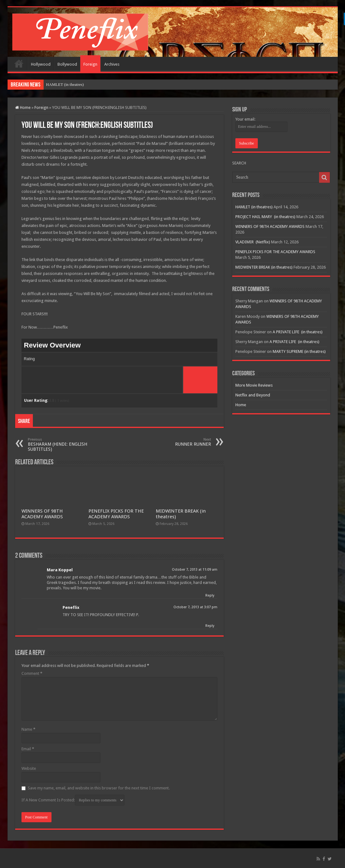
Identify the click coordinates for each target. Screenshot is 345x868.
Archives (112, 64)
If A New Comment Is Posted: (73, 800)
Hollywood (41, 64)
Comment (32, 673)
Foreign (90, 64)
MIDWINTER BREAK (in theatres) (264, 267)
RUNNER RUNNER (179, 442)
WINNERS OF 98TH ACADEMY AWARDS (42, 514)
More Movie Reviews (254, 385)
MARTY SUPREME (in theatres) (299, 351)
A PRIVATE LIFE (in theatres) (298, 332)
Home (19, 63)
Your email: (245, 119)
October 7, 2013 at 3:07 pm (195, 607)
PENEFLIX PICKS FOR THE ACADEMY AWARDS (116, 514)
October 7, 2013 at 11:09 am (195, 570)
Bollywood (67, 64)
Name (28, 729)
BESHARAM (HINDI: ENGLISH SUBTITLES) (60, 445)
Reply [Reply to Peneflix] (210, 626)
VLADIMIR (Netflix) (253, 242)
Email (28, 749)
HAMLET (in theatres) (65, 84)
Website (29, 768)
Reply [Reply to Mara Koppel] (210, 595)
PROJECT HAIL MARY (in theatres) (265, 217)
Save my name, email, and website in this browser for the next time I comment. (99, 788)
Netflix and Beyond (253, 395)
